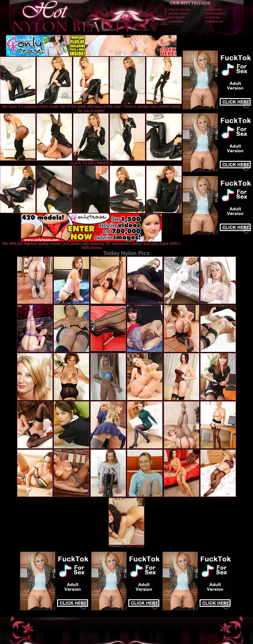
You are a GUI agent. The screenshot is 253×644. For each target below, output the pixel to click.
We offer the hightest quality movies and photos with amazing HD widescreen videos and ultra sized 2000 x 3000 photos (91, 244)
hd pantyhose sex (214, 21)
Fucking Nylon (176, 21)
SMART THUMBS (135, 546)
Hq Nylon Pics (212, 17)
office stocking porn (215, 13)
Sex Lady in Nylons (179, 13)
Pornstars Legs (213, 9)
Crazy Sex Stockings (179, 9)
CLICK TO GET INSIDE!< (91, 163)
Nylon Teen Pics (177, 17)
